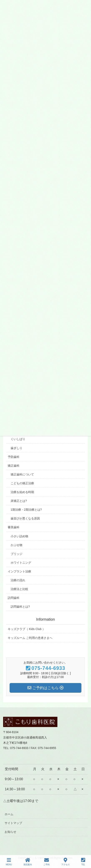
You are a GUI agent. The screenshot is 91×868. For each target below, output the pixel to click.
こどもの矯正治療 (22, 483)
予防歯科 (14, 457)
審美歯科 (14, 527)
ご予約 (47, 862)
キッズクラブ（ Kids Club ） (27, 629)
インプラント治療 (19, 571)
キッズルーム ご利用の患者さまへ (30, 638)
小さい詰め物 (19, 536)
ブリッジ (16, 554)
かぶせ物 (16, 545)
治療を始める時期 (22, 492)
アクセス (66, 862)
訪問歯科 (14, 598)
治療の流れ (18, 580)
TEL (83, 862)
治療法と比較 (19, 589)
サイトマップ (13, 823)
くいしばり (18, 439)
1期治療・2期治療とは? (26, 510)
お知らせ (10, 832)
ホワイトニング (21, 563)
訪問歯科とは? (20, 607)
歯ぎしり (16, 448)
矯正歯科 (14, 466)
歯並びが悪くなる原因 (25, 518)
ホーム (9, 814)
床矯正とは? (19, 501)
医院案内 (28, 862)
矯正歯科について (22, 474)
